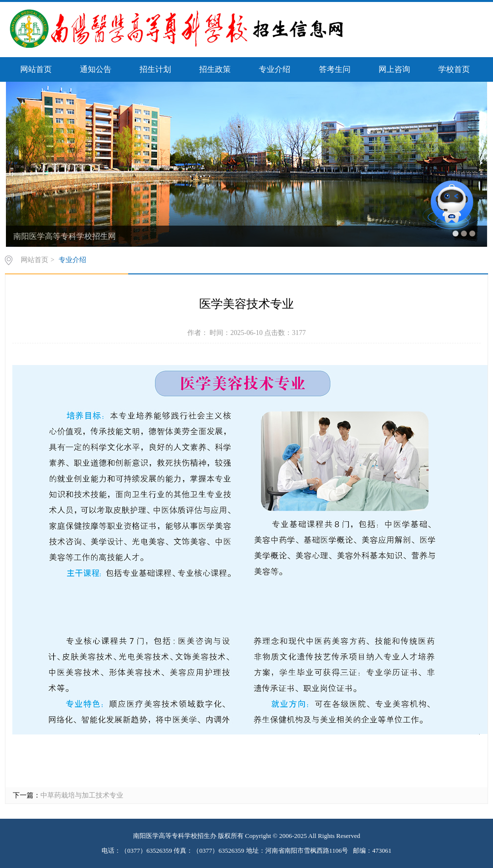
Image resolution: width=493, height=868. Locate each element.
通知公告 (96, 69)
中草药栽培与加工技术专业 (82, 795)
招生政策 (215, 69)
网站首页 (36, 69)
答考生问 (335, 69)
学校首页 (454, 69)
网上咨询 (394, 69)
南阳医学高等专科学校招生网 (65, 236)
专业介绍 (275, 69)
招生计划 (155, 69)
